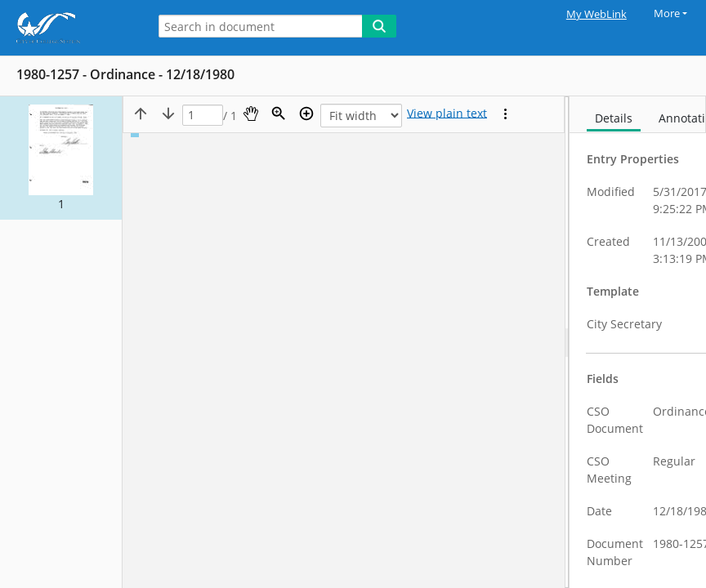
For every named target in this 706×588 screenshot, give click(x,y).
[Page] (203, 116)
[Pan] (251, 114)
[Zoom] (279, 114)
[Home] (69, 28)
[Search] (379, 26)
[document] (638, 342)
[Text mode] (447, 114)
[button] (61, 158)
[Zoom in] (306, 114)
